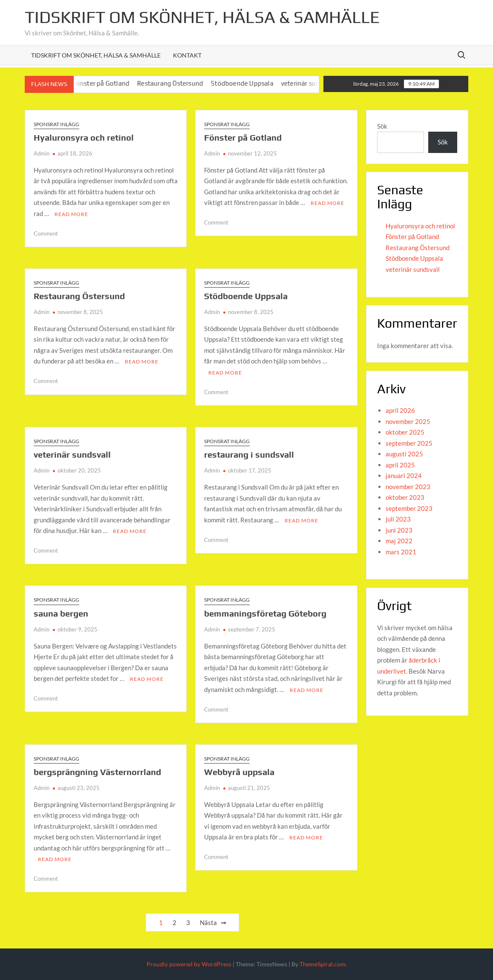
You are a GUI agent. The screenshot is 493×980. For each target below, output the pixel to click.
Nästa (208, 922)
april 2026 (400, 410)
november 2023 (408, 487)
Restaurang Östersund (180, 83)
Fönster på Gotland (111, 83)
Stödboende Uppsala (252, 83)
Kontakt (187, 55)
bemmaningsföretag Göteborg (265, 613)
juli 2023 (398, 519)
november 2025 (408, 421)
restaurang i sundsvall (249, 454)
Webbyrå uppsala (239, 772)
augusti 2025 (404, 454)
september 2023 (409, 508)
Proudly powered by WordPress (189, 964)
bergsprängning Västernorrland (97, 772)
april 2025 (400, 465)
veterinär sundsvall (319, 83)
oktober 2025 (405, 432)
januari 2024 (404, 476)
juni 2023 (399, 530)
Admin (42, 153)
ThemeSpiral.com (323, 964)
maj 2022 (399, 541)
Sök (382, 126)
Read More (71, 214)
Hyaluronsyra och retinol (84, 137)
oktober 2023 (405, 497)
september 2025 (409, 443)
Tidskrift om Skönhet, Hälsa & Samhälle (202, 17)
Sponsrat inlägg (56, 124)
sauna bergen (61, 613)
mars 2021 (401, 552)
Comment (46, 233)
